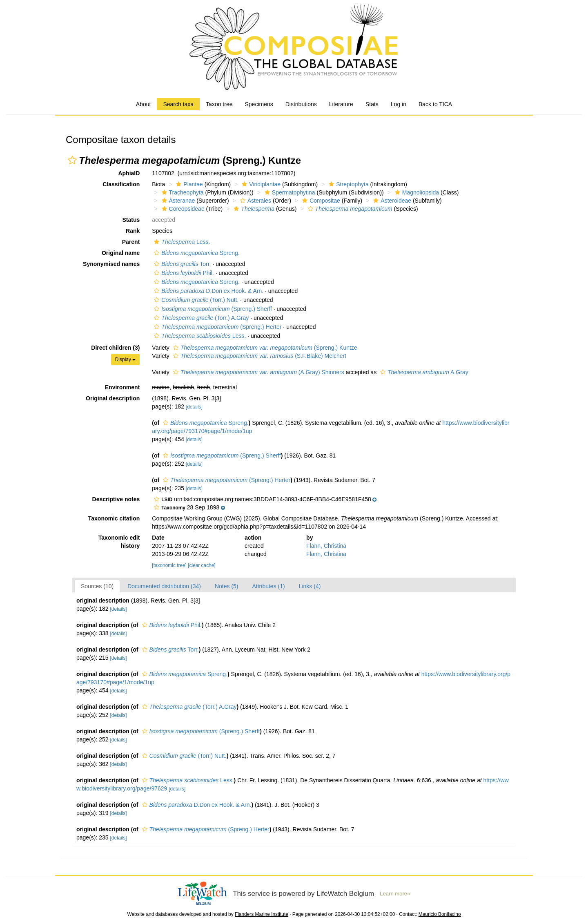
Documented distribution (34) (164, 586)
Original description (113, 398)
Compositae (320, 201)
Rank (133, 231)
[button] (72, 160)
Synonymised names (111, 264)
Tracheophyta (182, 192)
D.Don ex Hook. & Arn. (208, 291)
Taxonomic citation (114, 518)
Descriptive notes (116, 499)
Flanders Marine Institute (262, 914)
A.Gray (423, 372)
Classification (121, 184)
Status (131, 220)
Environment (122, 387)
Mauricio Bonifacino (440, 914)
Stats (372, 104)
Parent (131, 242)
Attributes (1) (269, 586)
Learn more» (395, 894)
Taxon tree (219, 104)
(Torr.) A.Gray (200, 318)
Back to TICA (435, 104)
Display (126, 359)
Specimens (259, 104)
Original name (121, 253)
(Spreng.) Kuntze (264, 348)
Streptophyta (347, 184)
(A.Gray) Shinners (258, 372)
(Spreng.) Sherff (212, 309)
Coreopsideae (182, 209)
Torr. (181, 264)
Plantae (188, 184)
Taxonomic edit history (119, 542)
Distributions (301, 104)
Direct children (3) (115, 348)
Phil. (183, 273)
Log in (399, 104)
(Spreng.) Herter (217, 327)
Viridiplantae (260, 184)
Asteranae (177, 201)
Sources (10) (97, 586)
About (144, 104)
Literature (341, 104)
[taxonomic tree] (169, 565)
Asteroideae (391, 201)
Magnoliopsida (416, 192)
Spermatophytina (289, 192)
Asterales (255, 201)
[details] (194, 407)
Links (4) (310, 586)
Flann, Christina (326, 546)
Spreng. (196, 253)
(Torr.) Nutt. (195, 300)
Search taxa (178, 104)
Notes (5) (227, 586)
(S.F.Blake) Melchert (259, 356)
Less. (181, 242)
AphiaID (129, 173)
